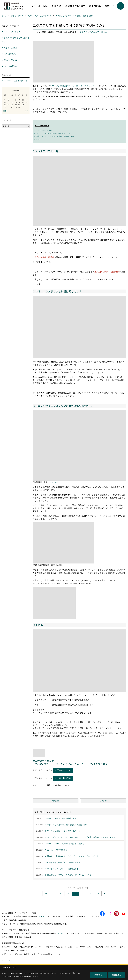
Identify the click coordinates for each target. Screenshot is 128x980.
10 (98, 894)
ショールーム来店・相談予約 (46, 6)
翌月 (26, 111)
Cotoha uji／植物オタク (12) (15, 81)
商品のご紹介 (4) (11, 60)
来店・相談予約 (64, 778)
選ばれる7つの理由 (75, 6)
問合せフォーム (64, 770)
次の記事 (103, 801)
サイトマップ (9, 960)
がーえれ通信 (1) (11, 66)
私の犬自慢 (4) (10, 54)
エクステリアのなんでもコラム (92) (16, 40)
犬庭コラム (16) (10, 48)
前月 (5, 111)
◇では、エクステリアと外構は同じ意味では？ (52, 133)
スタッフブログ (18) (12, 32)
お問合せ (109, 6)
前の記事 (55, 801)
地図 (43, 916)
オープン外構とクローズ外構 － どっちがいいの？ (74, 86)
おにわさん (54, 482)
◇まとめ (37, 139)
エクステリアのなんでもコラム (93, 32)
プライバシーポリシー (60, 973)
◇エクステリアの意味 (43, 130)
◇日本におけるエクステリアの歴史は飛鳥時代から (53, 136)
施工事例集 (95, 6)
